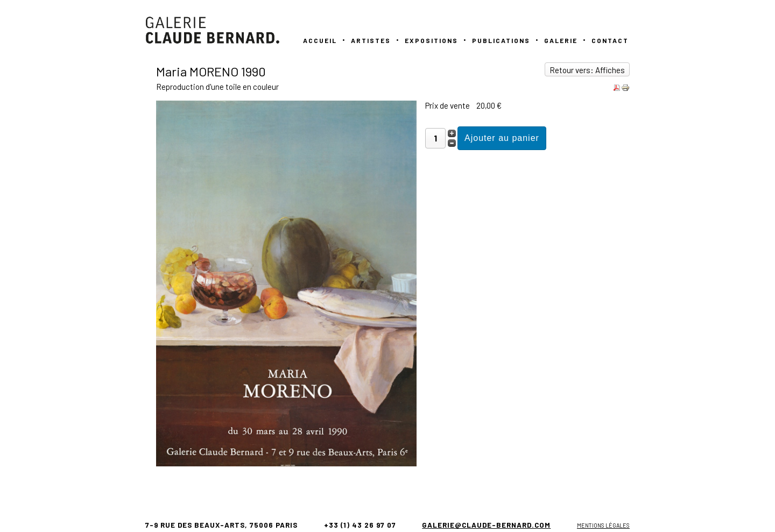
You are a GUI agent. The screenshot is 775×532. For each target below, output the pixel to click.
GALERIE (561, 40)
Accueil (320, 40)
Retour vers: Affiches (587, 70)
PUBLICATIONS (501, 40)
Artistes (371, 40)
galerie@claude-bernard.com (486, 525)
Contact (610, 40)
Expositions (431, 40)
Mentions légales (603, 525)
